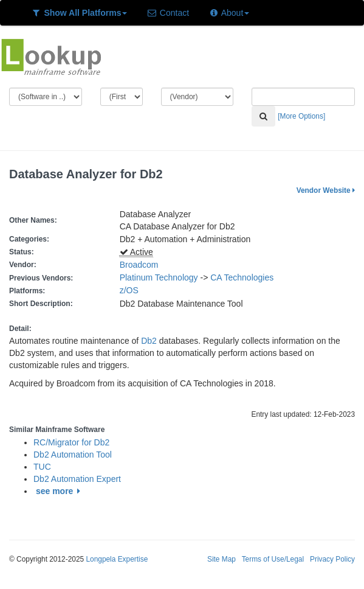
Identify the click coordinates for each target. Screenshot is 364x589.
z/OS (132, 290)
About (229, 13)
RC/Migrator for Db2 (71, 442)
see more (60, 491)
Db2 (149, 341)
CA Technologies (242, 277)
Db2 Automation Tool (73, 455)
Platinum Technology (159, 277)
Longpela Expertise (117, 559)
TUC (42, 467)
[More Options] (301, 116)
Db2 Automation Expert (77, 479)
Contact (168, 13)
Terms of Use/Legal (273, 559)
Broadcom (139, 265)
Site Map (221, 559)
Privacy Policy (332, 559)
